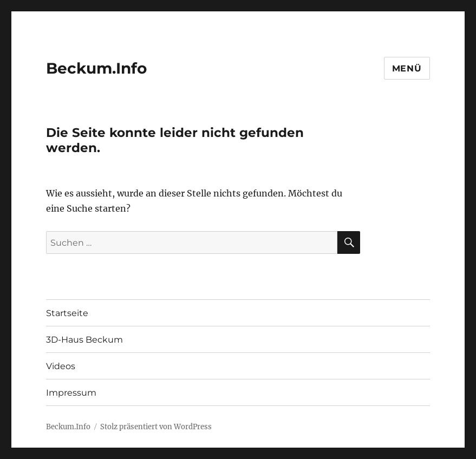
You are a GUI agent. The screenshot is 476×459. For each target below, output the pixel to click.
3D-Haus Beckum (84, 340)
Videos (61, 366)
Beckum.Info (96, 68)
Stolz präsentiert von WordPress (156, 427)
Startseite (67, 313)
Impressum (71, 393)
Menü (407, 68)
